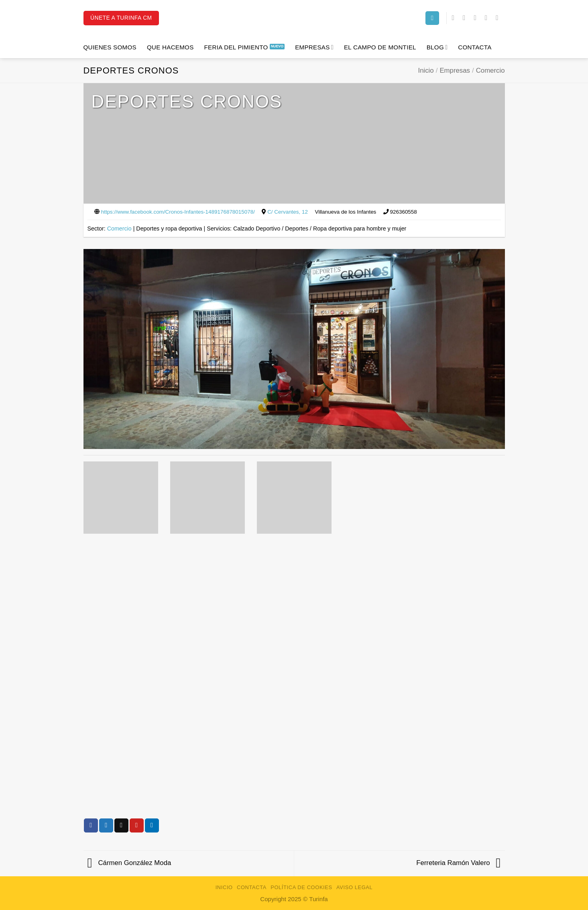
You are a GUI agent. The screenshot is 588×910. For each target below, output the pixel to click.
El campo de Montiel (380, 47)
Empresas (314, 47)
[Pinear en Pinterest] (137, 825)
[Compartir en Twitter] (106, 825)
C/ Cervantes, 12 (288, 212)
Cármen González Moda (129, 863)
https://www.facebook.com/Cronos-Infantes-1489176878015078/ (178, 212)
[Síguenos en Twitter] (477, 18)
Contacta (475, 47)
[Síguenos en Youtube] (499, 18)
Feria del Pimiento (236, 47)
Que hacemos (170, 47)
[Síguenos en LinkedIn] (488, 18)
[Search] (432, 18)
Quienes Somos (110, 47)
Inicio (426, 70)
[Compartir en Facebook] (91, 825)
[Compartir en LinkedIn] (152, 825)
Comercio (490, 70)
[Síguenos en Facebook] (455, 18)
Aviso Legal (354, 887)
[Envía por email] (121, 825)
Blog (437, 47)
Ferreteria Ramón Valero (458, 863)
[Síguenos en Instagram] (466, 18)
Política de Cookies (301, 887)
